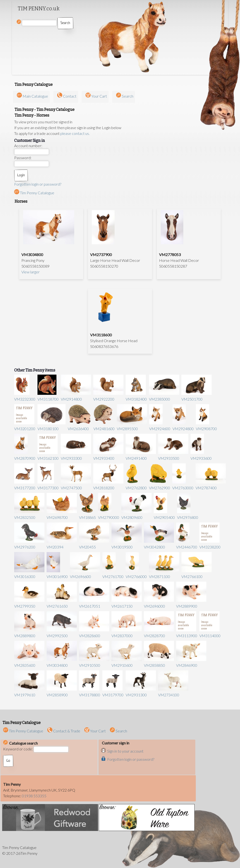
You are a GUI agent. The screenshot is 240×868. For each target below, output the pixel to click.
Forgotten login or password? (38, 184)
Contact (70, 96)
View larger (31, 272)
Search (128, 96)
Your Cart (99, 96)
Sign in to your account (125, 751)
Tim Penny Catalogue (34, 193)
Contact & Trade (64, 731)
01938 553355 (34, 796)
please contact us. (75, 133)
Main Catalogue (35, 96)
